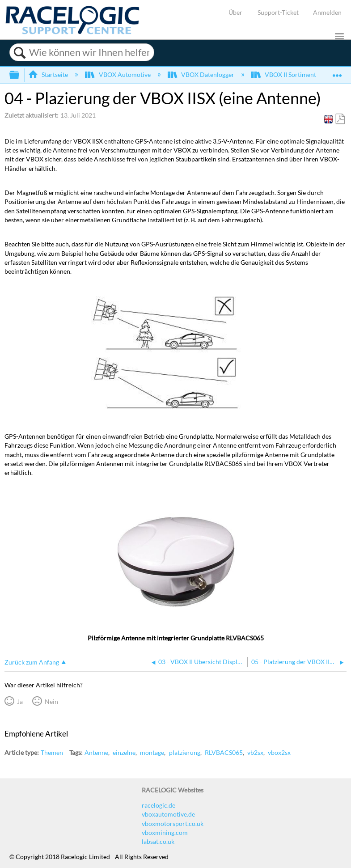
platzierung (185, 752)
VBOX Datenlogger (202, 74)
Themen (52, 752)
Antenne (96, 752)
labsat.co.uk (158, 841)
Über (235, 12)
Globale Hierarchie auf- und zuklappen (20, 75)
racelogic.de (159, 805)
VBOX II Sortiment (284, 74)
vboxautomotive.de (168, 814)
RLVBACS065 (224, 752)
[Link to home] (72, 32)
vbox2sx (279, 752)
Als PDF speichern (340, 119)
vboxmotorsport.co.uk (173, 824)
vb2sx (255, 752)
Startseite (49, 74)
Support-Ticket (278, 12)
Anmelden (327, 12)
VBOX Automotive (118, 74)
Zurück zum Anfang (32, 662)
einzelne (124, 752)
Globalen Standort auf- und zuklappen (337, 72)
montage (152, 752)
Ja (20, 701)
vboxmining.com (165, 832)
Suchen (19, 53)
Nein (51, 701)
